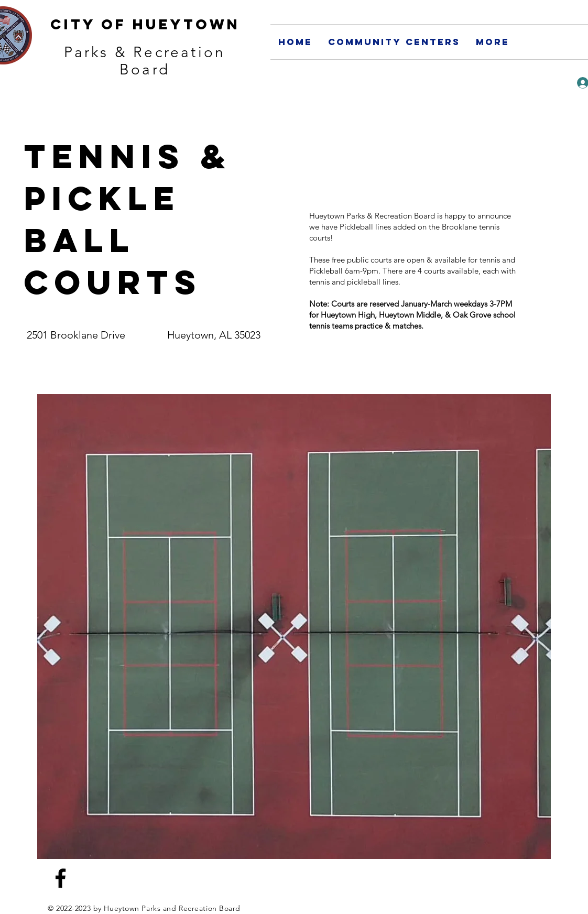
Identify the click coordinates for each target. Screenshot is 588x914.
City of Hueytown (145, 24)
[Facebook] (61, 878)
